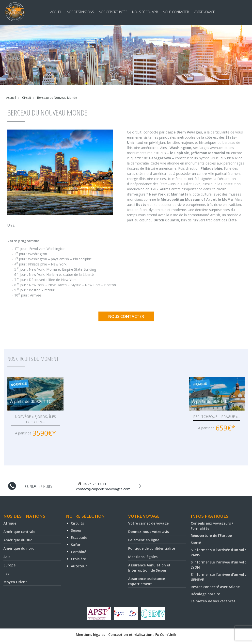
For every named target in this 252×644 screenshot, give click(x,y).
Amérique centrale (19, 532)
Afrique (10, 523)
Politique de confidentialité (152, 548)
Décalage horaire (205, 594)
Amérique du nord (19, 548)
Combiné (79, 552)
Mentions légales (143, 557)
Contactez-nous (39, 486)
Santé (196, 543)
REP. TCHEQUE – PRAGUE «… (217, 417)
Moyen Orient (15, 582)
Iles (6, 573)
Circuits (77, 523)
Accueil (56, 12)
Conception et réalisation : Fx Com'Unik (142, 635)
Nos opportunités (113, 12)
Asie (7, 557)
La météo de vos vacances (213, 601)
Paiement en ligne (144, 540)
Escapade (79, 537)
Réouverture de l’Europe (211, 536)
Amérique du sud (18, 540)
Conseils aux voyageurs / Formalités (212, 526)
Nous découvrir (145, 12)
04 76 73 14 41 (94, 484)
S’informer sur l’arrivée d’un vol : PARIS (218, 552)
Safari (76, 545)
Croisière (78, 559)
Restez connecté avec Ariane (215, 587)
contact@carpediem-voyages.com (103, 489)
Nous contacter (176, 12)
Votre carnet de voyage (148, 523)
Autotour (79, 566)
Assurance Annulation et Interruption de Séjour (149, 568)
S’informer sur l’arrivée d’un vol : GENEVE (218, 577)
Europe (9, 565)
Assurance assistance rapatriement (147, 581)
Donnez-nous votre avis (149, 532)
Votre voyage (204, 12)
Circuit (27, 98)
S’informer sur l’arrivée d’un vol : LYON (218, 565)
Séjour (76, 530)
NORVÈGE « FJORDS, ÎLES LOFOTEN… (35, 419)
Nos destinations (80, 12)
